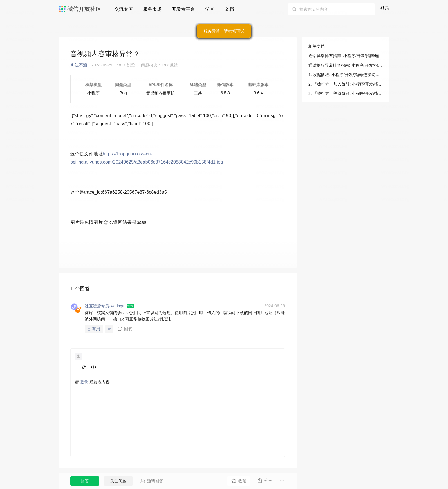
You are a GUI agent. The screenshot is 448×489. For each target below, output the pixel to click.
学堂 (210, 9)
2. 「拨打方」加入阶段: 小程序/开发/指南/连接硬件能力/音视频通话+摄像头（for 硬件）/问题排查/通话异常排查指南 (346, 84)
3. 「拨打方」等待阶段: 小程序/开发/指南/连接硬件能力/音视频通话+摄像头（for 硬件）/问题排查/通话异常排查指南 (346, 93)
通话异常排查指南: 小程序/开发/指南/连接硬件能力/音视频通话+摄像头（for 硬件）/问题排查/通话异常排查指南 (346, 56)
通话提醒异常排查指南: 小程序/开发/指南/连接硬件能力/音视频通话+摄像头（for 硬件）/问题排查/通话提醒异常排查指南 (346, 65)
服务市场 (152, 9)
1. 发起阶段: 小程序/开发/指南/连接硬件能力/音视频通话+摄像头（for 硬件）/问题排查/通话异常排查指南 (346, 75)
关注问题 (118, 481)
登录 (385, 8)
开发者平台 (183, 9)
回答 (85, 481)
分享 (264, 480)
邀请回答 (152, 481)
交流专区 (124, 9)
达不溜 (81, 65)
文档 (229, 9)
